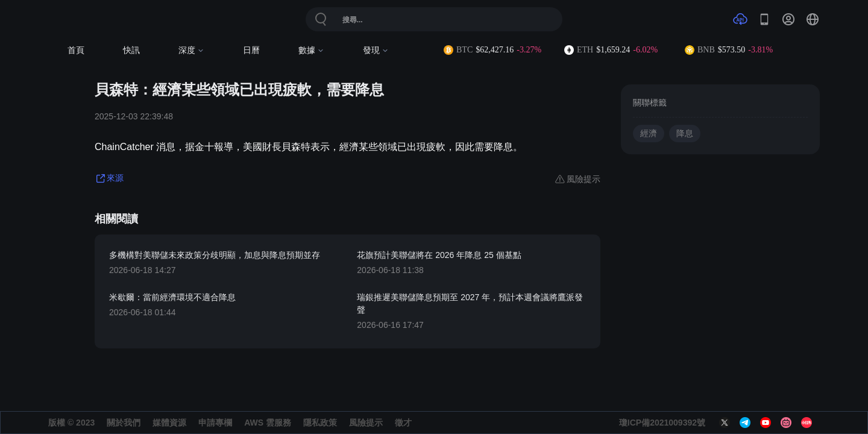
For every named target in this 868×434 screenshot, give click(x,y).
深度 (191, 50)
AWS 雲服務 (268, 423)
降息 (685, 134)
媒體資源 (169, 423)
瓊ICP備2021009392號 (662, 423)
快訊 (131, 50)
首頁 (76, 50)
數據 (311, 50)
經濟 (649, 134)
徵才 (403, 423)
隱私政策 (320, 423)
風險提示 (366, 423)
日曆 (251, 50)
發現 (376, 50)
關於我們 (124, 423)
